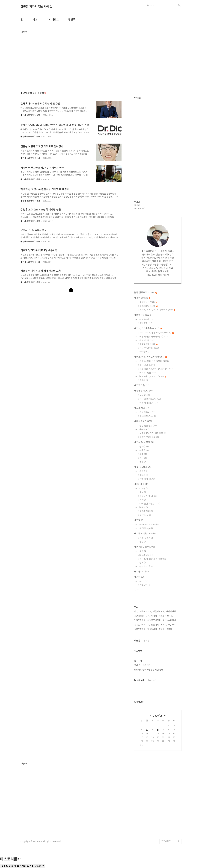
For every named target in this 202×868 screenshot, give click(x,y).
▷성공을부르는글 (147, 496)
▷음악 (142, 500)
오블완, (169, 629)
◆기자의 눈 (142, 385)
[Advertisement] (101, 56)
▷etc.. (143, 581)
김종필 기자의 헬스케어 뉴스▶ (38, 6)
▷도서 (142, 492)
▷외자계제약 (148, 306)
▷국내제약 (147, 302)
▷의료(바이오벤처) (148, 403)
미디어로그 (53, 19)
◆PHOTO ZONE (144, 547)
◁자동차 (143, 507)
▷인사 (143, 447)
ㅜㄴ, (174, 625)
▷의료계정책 (145, 319)
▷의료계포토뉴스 (147, 416)
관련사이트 (166, 841)
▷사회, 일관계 (146, 538)
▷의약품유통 (148, 344)
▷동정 (142, 462)
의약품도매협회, (154, 620)
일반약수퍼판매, (169, 620)
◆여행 (139, 520)
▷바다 (142, 551)
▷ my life (144, 395)
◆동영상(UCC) (143, 391)
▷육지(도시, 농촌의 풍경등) (152, 559)
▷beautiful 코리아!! (148, 524)
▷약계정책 (145, 323)
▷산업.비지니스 (146, 479)
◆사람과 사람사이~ (145, 533)
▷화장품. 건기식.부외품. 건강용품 (156, 310)
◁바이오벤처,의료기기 (152, 376)
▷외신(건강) (146, 365)
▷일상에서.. (145, 515)
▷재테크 (143, 475)
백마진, (164, 625)
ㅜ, (169, 625)
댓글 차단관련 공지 (142, 665)
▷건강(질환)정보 (148, 426)
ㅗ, (149, 625)
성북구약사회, (140, 629)
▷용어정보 (144, 429)
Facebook (139, 680)
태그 (35, 19)
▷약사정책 (144, 352)
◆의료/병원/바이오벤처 (150, 357)
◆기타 (139, 577)
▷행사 (143, 458)
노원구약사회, (140, 620)
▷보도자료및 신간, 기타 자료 (152, 433)
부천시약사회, (151, 616)
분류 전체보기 (146, 292)
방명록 (72, 19)
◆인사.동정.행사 (145, 442)
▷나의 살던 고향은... (149, 503)
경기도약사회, (140, 625)
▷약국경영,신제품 (148, 348)
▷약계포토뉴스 (146, 412)
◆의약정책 (143, 315)
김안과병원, (139, 616)
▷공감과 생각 (145, 511)
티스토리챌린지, (166, 616)
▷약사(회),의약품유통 (149, 399)
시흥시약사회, (146, 611)
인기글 (147, 640)
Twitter (152, 680)
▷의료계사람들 (147, 373)
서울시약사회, (159, 611)
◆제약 (142, 298)
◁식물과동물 (145, 555)
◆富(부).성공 (143, 467)
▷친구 (142, 542)
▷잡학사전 (144, 585)
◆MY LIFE (141, 484)
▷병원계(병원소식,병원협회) (153, 361)
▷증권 (143, 471)
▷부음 (143, 450)
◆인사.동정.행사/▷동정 (30, 115)
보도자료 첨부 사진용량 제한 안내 (149, 670)
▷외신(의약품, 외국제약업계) (153, 336)
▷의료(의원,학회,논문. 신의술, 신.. (155, 369)
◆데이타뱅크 (143, 421)
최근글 (137, 640)
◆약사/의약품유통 (148, 328)
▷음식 (142, 563)
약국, (136, 611)
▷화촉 (143, 454)
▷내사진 (143, 488)
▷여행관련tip (145, 528)
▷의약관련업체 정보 (149, 437)
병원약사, (155, 625)
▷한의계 (143, 380)
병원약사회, (152, 629)
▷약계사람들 (146, 340)
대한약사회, (171, 611)
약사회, (162, 629)
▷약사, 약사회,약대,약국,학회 (156, 333)
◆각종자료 (141, 571)
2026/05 (158, 716)
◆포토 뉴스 (142, 408)
